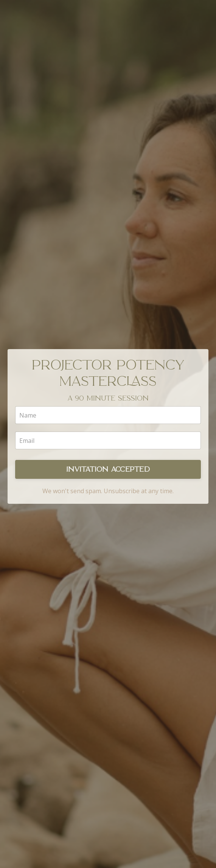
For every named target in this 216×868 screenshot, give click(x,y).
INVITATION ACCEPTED (108, 469)
